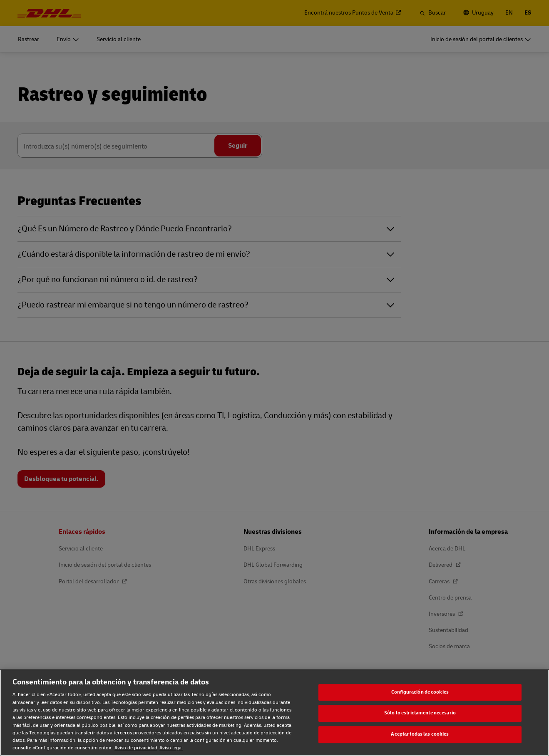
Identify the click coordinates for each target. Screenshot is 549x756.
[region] (274, 713)
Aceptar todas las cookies (420, 734)
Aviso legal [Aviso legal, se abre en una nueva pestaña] (171, 748)
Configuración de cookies (420, 692)
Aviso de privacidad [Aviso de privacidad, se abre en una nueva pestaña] (136, 748)
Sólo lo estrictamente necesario (420, 713)
